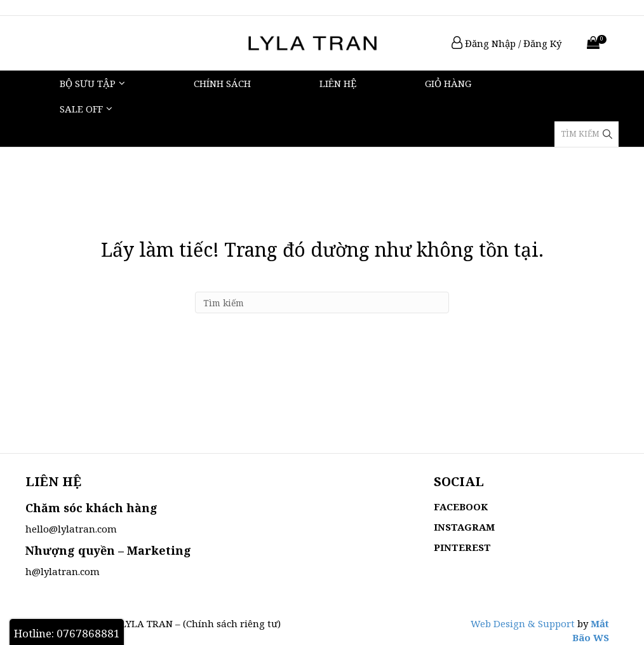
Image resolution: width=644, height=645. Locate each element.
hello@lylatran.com (71, 529)
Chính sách (222, 83)
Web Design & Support (523, 623)
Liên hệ (338, 83)
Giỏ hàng (448, 83)
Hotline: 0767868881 (67, 633)
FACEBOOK (461, 506)
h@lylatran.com (63, 571)
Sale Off (81, 109)
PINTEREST (462, 547)
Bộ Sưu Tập (88, 83)
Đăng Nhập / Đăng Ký (506, 43)
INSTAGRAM (464, 527)
